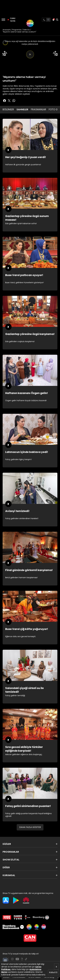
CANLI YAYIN (11, 20)
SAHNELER (22, 109)
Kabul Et (53, 972)
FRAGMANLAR (38, 109)
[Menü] (3, 20)
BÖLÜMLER (8, 109)
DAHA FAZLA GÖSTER (30, 827)
